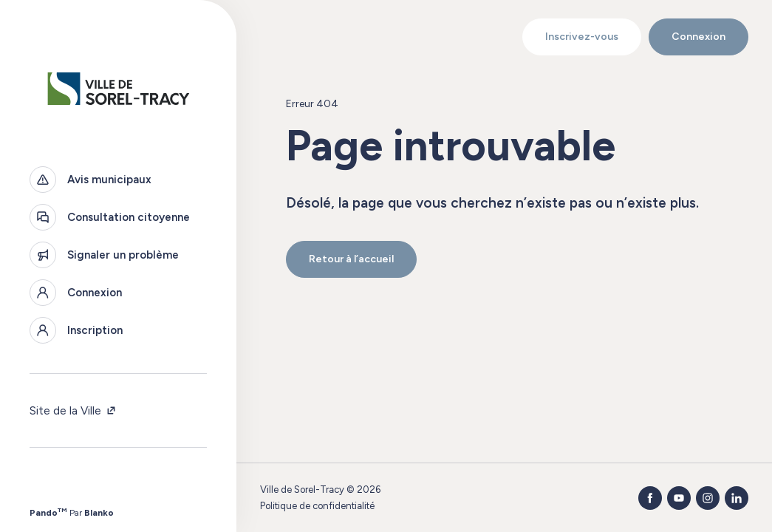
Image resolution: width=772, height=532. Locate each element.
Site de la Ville (73, 411)
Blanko (99, 513)
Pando (48, 513)
